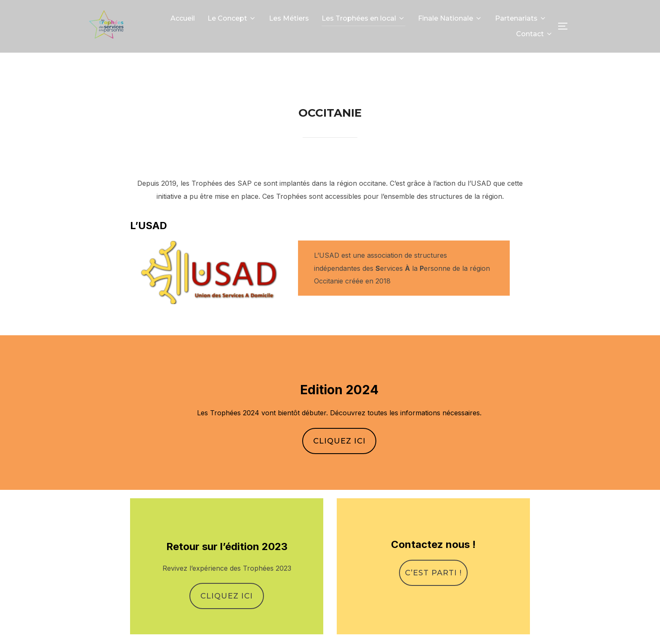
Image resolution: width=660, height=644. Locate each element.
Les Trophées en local (363, 18)
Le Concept (232, 18)
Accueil (183, 18)
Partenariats (521, 18)
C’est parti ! (433, 591)
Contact (535, 34)
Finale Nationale (450, 18)
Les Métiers (289, 18)
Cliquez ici (339, 460)
